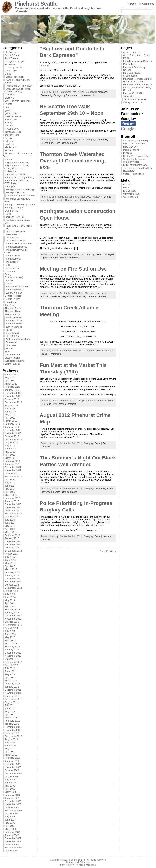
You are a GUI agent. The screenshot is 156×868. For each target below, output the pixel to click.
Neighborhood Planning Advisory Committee (16, 167)
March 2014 (11, 606)
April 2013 (10, 640)
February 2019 (12, 424)
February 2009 (12, 795)
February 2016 (12, 535)
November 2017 (13, 470)
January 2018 (12, 464)
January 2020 (12, 390)
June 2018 (10, 449)
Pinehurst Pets (12, 256)
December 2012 (13, 653)
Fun (7, 107)
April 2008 (10, 826)
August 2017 (11, 480)
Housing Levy (12, 129)
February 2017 (12, 498)
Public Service (12, 268)
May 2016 (10, 526)
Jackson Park (12, 135)
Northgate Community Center (20, 205)
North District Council (16, 174)
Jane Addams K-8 (15, 290)
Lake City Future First (134, 144)
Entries (130, 191)
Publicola (128, 153)
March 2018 (11, 458)
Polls (7, 265)
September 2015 (13, 551)
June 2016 (10, 523)
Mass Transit (12, 333)
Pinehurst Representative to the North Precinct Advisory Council (137, 87)
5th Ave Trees (12, 52)
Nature (8, 159)
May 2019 (10, 415)
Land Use (10, 144)
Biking (9, 330)
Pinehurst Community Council (134, 69)
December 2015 (13, 541)
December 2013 (13, 616)
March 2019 (11, 421)
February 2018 (12, 461)
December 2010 (13, 727)
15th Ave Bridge (14, 327)
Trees (8, 352)
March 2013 (11, 643)
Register (128, 185)
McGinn (9, 150)
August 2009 (11, 776)
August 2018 (11, 442)
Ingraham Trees (13, 132)
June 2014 (10, 597)
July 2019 (10, 408)
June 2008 (10, 820)
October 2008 (12, 807)
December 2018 (13, 430)
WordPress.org (131, 197)
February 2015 (12, 572)
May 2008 (10, 823)
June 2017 (10, 486)
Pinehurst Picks (13, 259)
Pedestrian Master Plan (18, 339)
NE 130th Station (14, 336)
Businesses (11, 64)
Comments (148, 4)
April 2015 (10, 566)
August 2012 (11, 665)
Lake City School (14, 293)
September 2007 (13, 848)
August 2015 (11, 554)
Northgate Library (14, 208)
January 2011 (12, 724)
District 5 (9, 95)
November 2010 (13, 730)
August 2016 (11, 517)
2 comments (55, 354)
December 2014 (13, 579)
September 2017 (13, 476)
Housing (9, 126)
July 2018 (10, 446)
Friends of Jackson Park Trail (138, 61)
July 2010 (10, 742)
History (8, 123)
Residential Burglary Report (20, 86)
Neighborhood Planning (17, 162)
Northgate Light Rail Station (21, 196)
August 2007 (11, 851)
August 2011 (11, 702)
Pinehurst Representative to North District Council (137, 80)
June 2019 (10, 412)
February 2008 (12, 832)
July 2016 (10, 520)
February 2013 (12, 647)
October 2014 (12, 585)
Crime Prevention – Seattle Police (137, 57)
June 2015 (10, 560)
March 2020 (11, 384)
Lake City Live (130, 147)
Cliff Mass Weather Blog (136, 141)
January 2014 (12, 613)
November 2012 (13, 656)
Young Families (13, 364)
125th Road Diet (14, 321)
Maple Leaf (10, 147)
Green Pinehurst (13, 116)
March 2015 (11, 569)
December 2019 (13, 393)
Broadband (11, 302)
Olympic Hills (11, 211)
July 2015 (10, 557)
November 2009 (13, 767)
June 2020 (10, 374)
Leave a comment (89, 200)
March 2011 (11, 718)
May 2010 (10, 749)
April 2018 (10, 455)
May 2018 (10, 452)
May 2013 (10, 637)
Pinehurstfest (12, 262)
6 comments (89, 95)
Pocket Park (12, 237)
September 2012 (13, 662)
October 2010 (12, 733)
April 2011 (10, 715)
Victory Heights (13, 358)
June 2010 (10, 745)
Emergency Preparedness (18, 101)
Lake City (10, 141)
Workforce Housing (15, 361)
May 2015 (10, 563)
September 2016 (13, 514)
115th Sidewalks (14, 317)
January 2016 (12, 538)
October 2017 (12, 473)
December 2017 (13, 467)
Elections (9, 98)
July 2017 (10, 483)
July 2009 (10, 780)
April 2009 (10, 789)
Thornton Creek (13, 308)
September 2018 (13, 439)
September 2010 (13, 736)
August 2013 (11, 628)
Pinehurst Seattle (36, 4)
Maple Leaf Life (131, 150)
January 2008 (12, 835)
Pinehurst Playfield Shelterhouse (14, 233)
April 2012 (10, 677)
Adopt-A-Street (12, 55)
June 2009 (10, 783)
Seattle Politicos (13, 296)
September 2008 (13, 810)
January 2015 (12, 575)
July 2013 (10, 631)
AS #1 (9, 283)
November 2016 (13, 507)
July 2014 (10, 594)
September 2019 (13, 402)
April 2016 (10, 529)
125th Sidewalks (14, 324)
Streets (9, 348)
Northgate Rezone (15, 193)
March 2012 (11, 681)
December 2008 (13, 801)
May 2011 (10, 711)
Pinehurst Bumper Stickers (19, 244)
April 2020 (10, 381)
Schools (9, 280)
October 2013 (12, 622)
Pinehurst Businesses (16, 247)
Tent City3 (10, 305)
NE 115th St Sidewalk (135, 99)
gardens (9, 110)
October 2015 (12, 548)
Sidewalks (11, 345)
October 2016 (12, 510)
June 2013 (10, 634)
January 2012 (12, 687)
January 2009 (12, 798)
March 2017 (11, 495)
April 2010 (10, 752)
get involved (11, 113)
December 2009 (13, 764)
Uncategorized (12, 355)
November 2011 (13, 693)
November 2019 (13, 396)
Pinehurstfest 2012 (133, 93)
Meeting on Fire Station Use (73, 269)
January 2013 (12, 650)
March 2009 (11, 792)
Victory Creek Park (15, 241)
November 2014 (13, 582)
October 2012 (12, 659)
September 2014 (13, 588)
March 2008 (11, 829)
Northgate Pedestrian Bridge (20, 189)
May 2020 (10, 378)
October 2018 (12, 436)
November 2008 (13, 804)
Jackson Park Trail (15, 217)
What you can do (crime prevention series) (17, 90)
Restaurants (11, 271)
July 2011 (10, 705)
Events (8, 104)
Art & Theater (12, 58)
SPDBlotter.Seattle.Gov (135, 165)
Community (11, 71)
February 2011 (12, 721)
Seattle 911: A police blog (136, 156)
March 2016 (11, 532)
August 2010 (11, 739)
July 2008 (10, 817)
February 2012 (12, 684)
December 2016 (13, 504)
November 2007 (13, 841)
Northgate (10, 186)
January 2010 (12, 761)
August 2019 (11, 405)
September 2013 (13, 625)
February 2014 (12, 609)
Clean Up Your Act (14, 68)
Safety (8, 274)
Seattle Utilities (12, 299)
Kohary (8, 138)
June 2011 (10, 708)
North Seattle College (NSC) (19, 177)
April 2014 (10, 603)
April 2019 (10, 418)
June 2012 (10, 671)
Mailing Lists (130, 64)
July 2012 (10, 668)
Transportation (12, 314)
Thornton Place (13, 311)
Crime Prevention (15, 77)
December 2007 (13, 838)
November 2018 (13, 433)
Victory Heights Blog (134, 174)
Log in (126, 188)
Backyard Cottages (15, 61)
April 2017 (10, 492)
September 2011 (13, 699)
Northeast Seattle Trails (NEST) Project (16, 182)
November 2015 (13, 545)
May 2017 (10, 489)
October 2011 (12, 696)
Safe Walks (11, 342)
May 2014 (10, 600)
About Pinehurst (131, 52)
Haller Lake (11, 119)
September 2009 (13, 773)
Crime (8, 74)
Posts (133, 4)
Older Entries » (108, 551)
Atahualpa (91, 865)
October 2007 (12, 844)
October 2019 (12, 399)
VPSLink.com (83, 862)
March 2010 (11, 755)
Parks (8, 214)
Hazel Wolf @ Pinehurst (18, 287)
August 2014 (11, 591)
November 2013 (13, 619)
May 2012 (10, 674)
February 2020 (12, 387)
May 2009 (10, 786)
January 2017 (12, 501)
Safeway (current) (14, 277)
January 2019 (12, 427)
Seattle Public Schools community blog (135, 160)
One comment (69, 143)
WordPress (78, 865)
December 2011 (13, 690)
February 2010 (12, 758)
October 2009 (12, 770)
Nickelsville (10, 171)
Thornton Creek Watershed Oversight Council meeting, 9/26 (73, 161)
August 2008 (11, 814)
